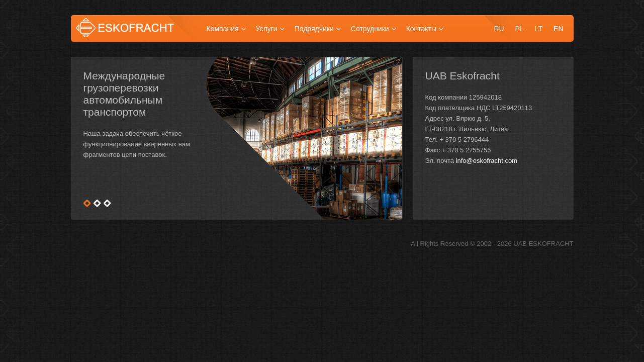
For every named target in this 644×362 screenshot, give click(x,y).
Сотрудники (370, 29)
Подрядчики (314, 29)
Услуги (267, 29)
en (558, 29)
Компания (223, 29)
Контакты (421, 29)
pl (520, 29)
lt (539, 29)
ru (499, 29)
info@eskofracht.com (487, 161)
